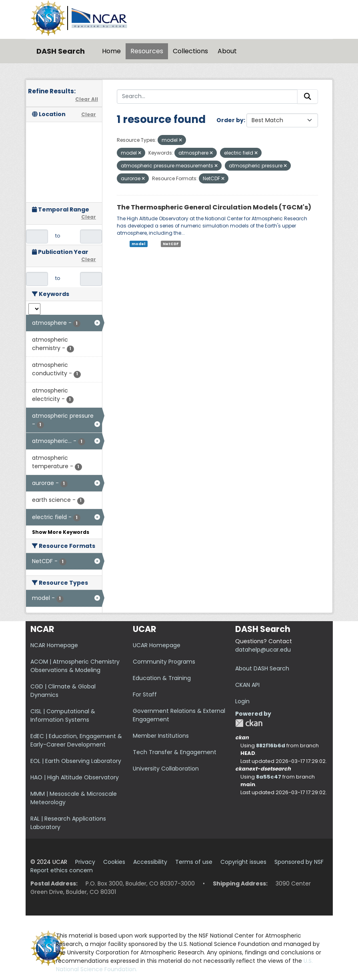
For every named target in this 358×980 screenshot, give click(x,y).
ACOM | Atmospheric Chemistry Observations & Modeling (75, 666)
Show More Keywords (61, 532)
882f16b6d (271, 746)
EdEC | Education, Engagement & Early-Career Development (76, 740)
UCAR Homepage (157, 645)
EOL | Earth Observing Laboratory (76, 761)
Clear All (87, 99)
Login (242, 701)
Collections (190, 51)
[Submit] (308, 97)
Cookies (114, 862)
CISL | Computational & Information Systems (63, 715)
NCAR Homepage (54, 645)
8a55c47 (269, 777)
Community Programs (164, 662)
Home (111, 51)
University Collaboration (166, 769)
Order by (230, 120)
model (138, 244)
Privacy (85, 862)
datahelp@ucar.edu (263, 650)
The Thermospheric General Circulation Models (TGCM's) (214, 207)
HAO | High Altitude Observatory (75, 777)
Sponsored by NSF (299, 862)
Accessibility (150, 862)
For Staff (145, 694)
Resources (147, 51)
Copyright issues (243, 862)
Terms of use (194, 862)
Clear (89, 114)
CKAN (249, 723)
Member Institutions (161, 736)
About (227, 51)
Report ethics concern (62, 870)
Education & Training (162, 678)
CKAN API (247, 685)
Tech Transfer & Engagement (175, 752)
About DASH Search (262, 668)
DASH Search (61, 51)
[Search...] (207, 97)
